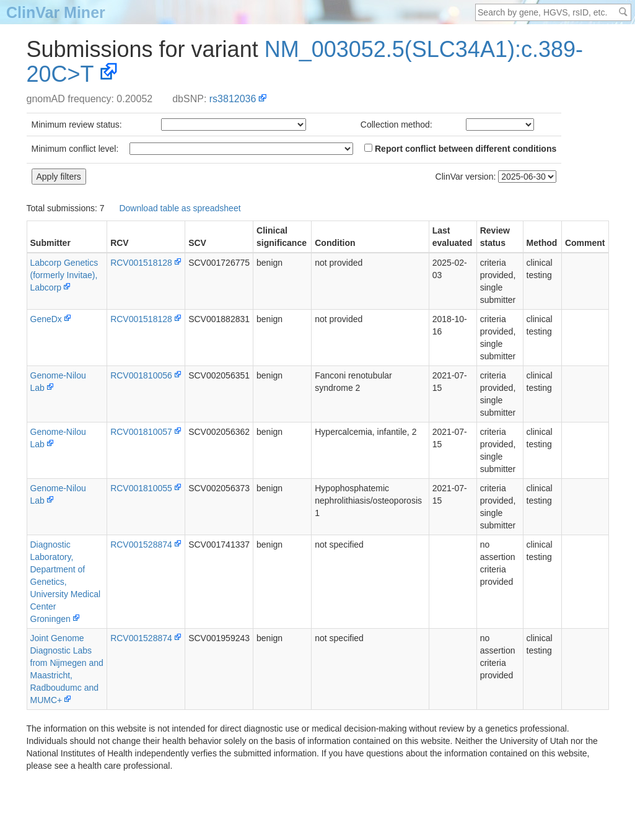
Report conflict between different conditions (460, 149)
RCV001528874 (141, 545)
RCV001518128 (141, 263)
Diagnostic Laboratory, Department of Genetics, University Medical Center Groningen (66, 582)
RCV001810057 (141, 432)
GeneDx (46, 319)
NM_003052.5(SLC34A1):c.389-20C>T (305, 62)
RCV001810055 (141, 488)
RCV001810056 (141, 375)
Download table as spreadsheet (180, 208)
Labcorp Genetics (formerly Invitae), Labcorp (64, 275)
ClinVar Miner (56, 12)
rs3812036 (233, 99)
